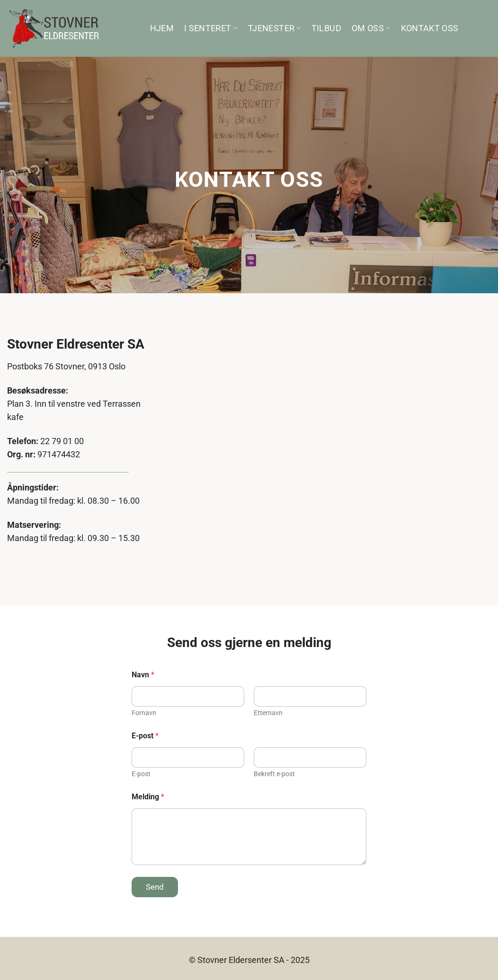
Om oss (371, 28)
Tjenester (275, 28)
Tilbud (326, 28)
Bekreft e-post (274, 774)
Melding (148, 797)
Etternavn (268, 713)
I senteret (211, 28)
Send (155, 887)
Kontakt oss (430, 28)
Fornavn (144, 713)
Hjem (162, 28)
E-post (141, 774)
